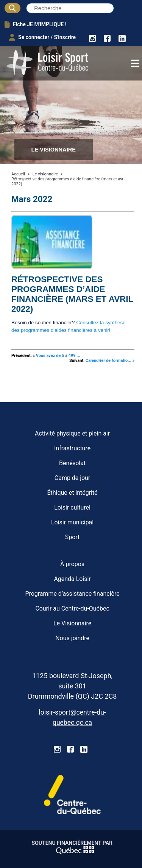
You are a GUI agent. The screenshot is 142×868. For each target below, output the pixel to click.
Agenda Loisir (72, 579)
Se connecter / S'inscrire (42, 37)
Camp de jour (72, 478)
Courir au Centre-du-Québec (72, 608)
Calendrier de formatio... (108, 361)
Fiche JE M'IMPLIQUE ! (35, 24)
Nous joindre (72, 638)
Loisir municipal (72, 522)
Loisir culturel (72, 507)
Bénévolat (72, 463)
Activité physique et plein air (72, 433)
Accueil (18, 174)
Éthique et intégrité (73, 493)
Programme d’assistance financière (72, 594)
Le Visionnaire (72, 623)
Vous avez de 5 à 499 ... (58, 356)
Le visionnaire (45, 174)
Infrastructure (72, 448)
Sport (73, 537)
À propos (72, 564)
